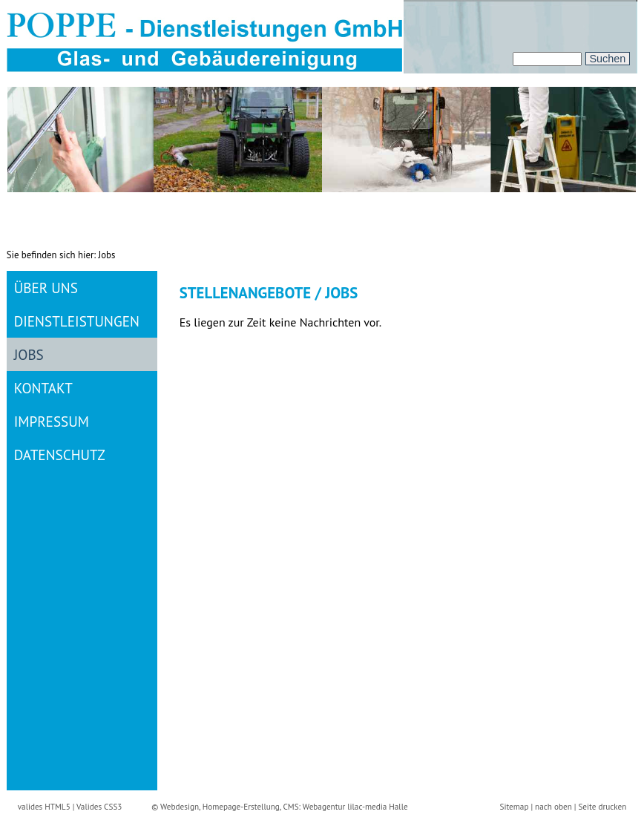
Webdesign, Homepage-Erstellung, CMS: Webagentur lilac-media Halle (284, 807)
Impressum (52, 421)
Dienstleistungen (77, 321)
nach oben (553, 807)
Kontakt (43, 388)
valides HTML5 (44, 807)
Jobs (29, 354)
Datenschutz (60, 455)
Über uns (46, 288)
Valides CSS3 (99, 807)
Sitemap (514, 807)
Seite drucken (602, 807)
